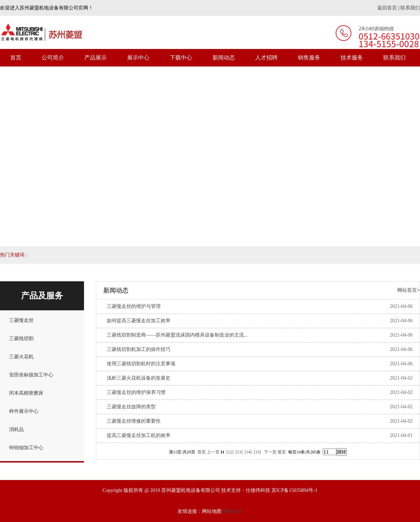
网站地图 (212, 511)
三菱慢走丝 (21, 320)
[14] (248, 452)
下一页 (270, 452)
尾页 (282, 452)
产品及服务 (42, 296)
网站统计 (233, 511)
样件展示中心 (24, 411)
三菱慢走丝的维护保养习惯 (136, 392)
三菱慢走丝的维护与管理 (134, 306)
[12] (230, 452)
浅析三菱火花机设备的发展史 (139, 378)
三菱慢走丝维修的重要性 (134, 421)
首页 (202, 452)
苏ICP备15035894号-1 (295, 490)
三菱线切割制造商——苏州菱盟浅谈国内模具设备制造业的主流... (177, 335)
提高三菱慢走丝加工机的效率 (139, 435)
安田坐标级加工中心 (31, 375)
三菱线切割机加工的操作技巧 (139, 349)
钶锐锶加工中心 (26, 448)
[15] (257, 452)
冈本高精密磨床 (26, 393)
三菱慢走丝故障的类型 (131, 407)
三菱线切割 (21, 338)
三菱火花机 (21, 357)
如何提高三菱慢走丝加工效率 (139, 321)
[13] (239, 452)
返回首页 (387, 8)
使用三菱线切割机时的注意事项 (141, 364)
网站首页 (407, 290)
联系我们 (410, 8)
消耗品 (16, 429)
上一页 (213, 452)
